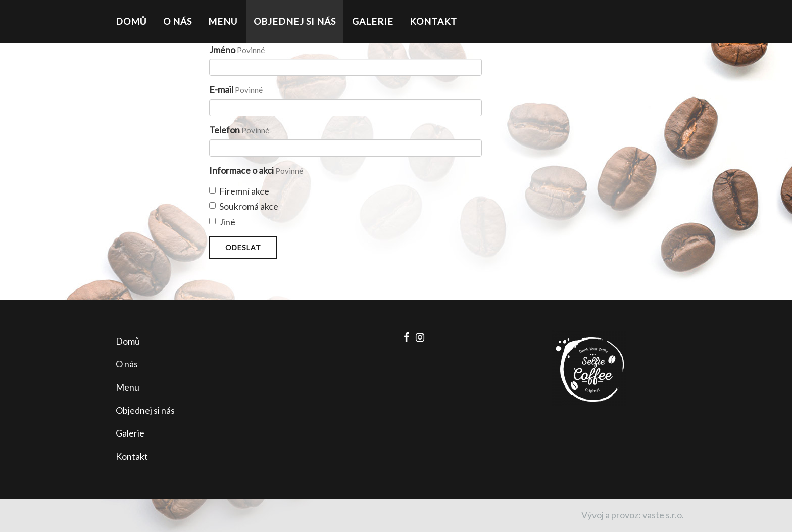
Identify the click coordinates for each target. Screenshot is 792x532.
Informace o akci (241, 170)
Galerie (373, 21)
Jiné (222, 222)
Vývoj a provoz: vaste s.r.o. (633, 515)
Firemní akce (239, 191)
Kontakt (433, 21)
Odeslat (243, 247)
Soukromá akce (244, 206)
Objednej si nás (295, 21)
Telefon (225, 130)
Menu (223, 21)
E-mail (221, 89)
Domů (131, 21)
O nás (178, 21)
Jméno (222, 50)
